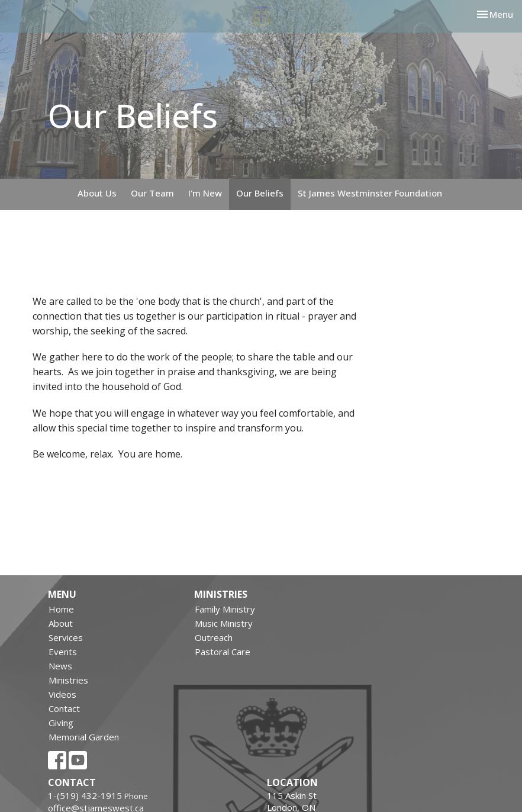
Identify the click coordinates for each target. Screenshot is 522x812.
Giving (61, 723)
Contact (64, 708)
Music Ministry (224, 623)
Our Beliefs (260, 193)
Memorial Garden (84, 737)
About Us (97, 193)
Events (63, 652)
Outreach (214, 637)
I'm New (205, 193)
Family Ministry (225, 609)
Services (66, 637)
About (61, 623)
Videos (62, 694)
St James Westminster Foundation (370, 193)
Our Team (152, 193)
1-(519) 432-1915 (85, 795)
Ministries (68, 680)
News (60, 666)
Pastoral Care (223, 652)
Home (61, 609)
